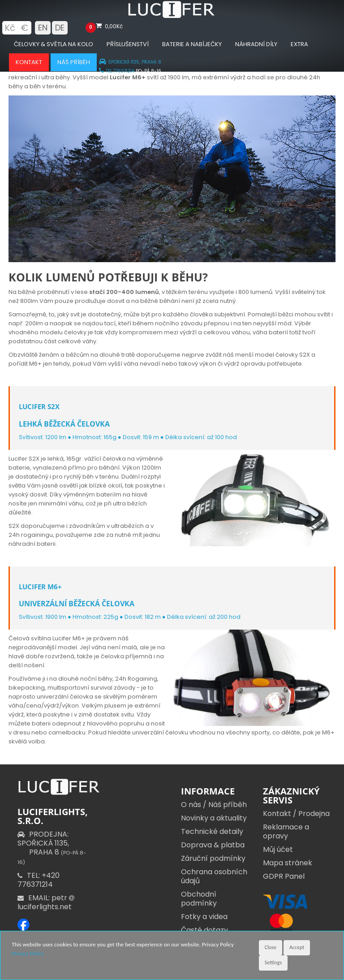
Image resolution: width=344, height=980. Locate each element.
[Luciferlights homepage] (172, 16)
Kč (10, 28)
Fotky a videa (204, 917)
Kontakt (29, 62)
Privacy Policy (28, 953)
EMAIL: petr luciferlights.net (47, 902)
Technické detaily (212, 831)
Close (271, 947)
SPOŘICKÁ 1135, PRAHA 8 (130, 62)
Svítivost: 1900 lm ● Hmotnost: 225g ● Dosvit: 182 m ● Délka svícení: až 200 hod (130, 617)
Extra (299, 44)
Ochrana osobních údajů (214, 876)
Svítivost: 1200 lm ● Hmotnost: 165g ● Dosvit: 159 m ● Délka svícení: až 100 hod (128, 437)
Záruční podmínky (213, 858)
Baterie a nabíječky (192, 44)
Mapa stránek (288, 863)
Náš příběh (74, 62)
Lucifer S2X (39, 406)
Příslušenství (128, 44)
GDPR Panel (284, 876)
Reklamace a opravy (286, 831)
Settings (273, 963)
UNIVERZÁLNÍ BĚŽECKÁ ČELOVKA (77, 604)
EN (43, 28)
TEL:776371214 (117, 71)
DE (60, 28)
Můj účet (278, 849)
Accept (297, 947)
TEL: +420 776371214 (39, 880)
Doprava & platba (213, 845)
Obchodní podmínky (199, 899)
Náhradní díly (256, 44)
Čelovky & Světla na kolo (54, 44)
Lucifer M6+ (40, 587)
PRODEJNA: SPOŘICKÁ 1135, (52, 847)
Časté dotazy (204, 930)
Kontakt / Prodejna (296, 814)
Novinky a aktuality (214, 818)
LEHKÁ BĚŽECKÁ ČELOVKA (64, 424)
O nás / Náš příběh (214, 805)
